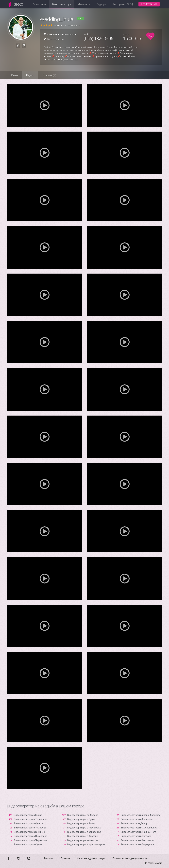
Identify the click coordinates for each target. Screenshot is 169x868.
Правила (65, 858)
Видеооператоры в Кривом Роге (138, 832)
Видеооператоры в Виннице (29, 832)
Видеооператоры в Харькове (137, 819)
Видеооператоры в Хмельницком (139, 828)
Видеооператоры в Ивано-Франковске (142, 815)
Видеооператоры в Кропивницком (86, 845)
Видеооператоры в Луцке (81, 819)
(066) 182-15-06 (98, 39)
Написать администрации (91, 858)
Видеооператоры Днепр (134, 823)
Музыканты (84, 4)
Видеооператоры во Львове (83, 815)
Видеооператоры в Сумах (28, 845)
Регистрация (149, 4)
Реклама (49, 858)
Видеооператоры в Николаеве (31, 836)
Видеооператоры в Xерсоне (83, 836)
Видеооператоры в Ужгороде (30, 828)
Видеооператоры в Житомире (137, 840)
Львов (56, 34)
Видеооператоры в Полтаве (136, 836)
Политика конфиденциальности (130, 858)
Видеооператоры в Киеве (28, 815)
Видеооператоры (62, 4)
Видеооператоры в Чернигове (31, 840)
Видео (30, 75)
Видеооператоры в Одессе (29, 823)
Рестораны (119, 4)
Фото (14, 75)
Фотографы (39, 4)
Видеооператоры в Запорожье (84, 832)
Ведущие (101, 4)
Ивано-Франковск (69, 34)
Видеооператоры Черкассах (83, 840)
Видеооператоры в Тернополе (31, 819)
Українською (154, 863)
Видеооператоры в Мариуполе (138, 845)
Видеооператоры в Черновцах (84, 828)
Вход (130, 4)
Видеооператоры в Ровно (81, 823)
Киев (50, 34)
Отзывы (49, 75)
